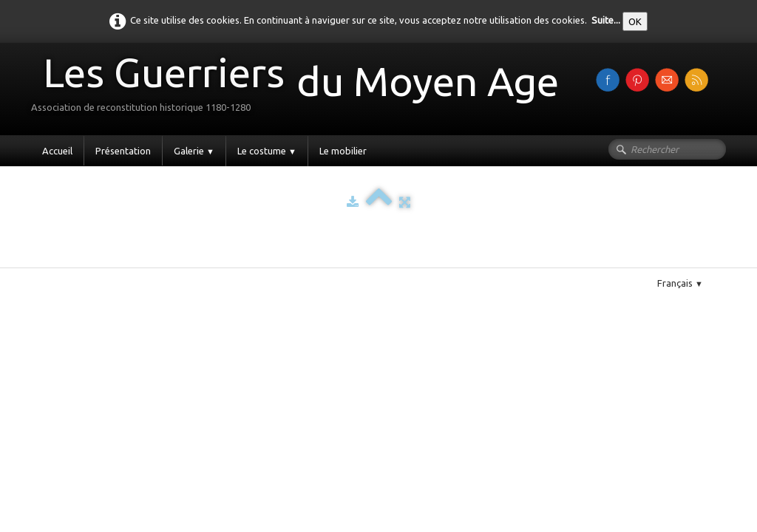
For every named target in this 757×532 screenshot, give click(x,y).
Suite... (606, 20)
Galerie (194, 151)
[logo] (301, 88)
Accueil (57, 151)
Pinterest (86, 262)
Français (680, 283)
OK (635, 21)
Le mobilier (343, 151)
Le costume (267, 151)
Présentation (123, 151)
